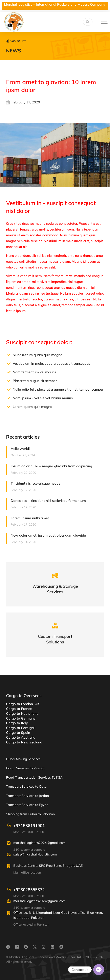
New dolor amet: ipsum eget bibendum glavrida (48, 535)
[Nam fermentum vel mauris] (9, 372)
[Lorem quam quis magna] (9, 407)
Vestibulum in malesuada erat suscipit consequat (51, 363)
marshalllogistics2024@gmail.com (39, 843)
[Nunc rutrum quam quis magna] (9, 355)
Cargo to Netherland (22, 713)
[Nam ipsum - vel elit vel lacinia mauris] (9, 398)
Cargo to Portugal (20, 728)
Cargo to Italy (17, 723)
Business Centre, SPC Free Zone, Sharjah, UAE (48, 866)
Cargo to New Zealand (24, 742)
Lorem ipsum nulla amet (30, 518)
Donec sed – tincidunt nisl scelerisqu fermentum (48, 501)
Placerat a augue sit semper (35, 381)
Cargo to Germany (21, 718)
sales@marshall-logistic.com (35, 854)
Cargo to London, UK (23, 704)
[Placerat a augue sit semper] (9, 381)
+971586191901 (29, 825)
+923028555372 (29, 890)
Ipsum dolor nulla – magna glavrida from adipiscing (51, 466)
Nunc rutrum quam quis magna (38, 355)
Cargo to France (19, 709)
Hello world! (20, 449)
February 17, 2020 (26, 102)
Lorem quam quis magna (32, 407)
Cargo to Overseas (24, 696)
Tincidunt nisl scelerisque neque (36, 483)
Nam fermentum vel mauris (34, 372)
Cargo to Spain (18, 732)
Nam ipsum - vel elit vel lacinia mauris (43, 398)
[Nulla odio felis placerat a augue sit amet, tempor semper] (9, 389)
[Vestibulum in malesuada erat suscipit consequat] (9, 363)
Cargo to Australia (21, 737)
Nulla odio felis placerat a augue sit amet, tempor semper (58, 389)
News (14, 51)
